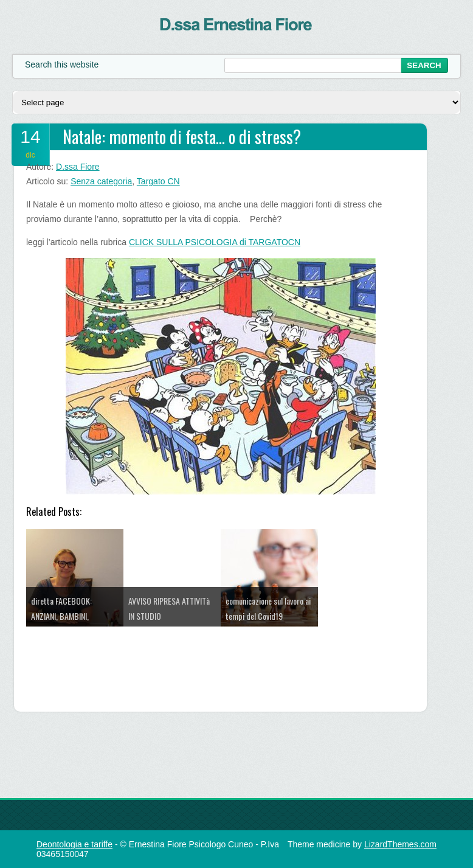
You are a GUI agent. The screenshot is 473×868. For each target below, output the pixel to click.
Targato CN (158, 181)
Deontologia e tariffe (74, 844)
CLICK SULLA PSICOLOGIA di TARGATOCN (215, 242)
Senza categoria (101, 181)
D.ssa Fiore (78, 167)
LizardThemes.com (400, 844)
